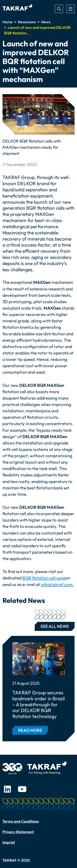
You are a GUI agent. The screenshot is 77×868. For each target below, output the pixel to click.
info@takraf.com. (57, 584)
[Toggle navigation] (70, 9)
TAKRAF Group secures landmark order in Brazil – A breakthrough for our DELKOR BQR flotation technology (38, 704)
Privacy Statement (18, 832)
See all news (52, 625)
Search (59, 9)
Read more (30, 730)
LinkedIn (7, 789)
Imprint (9, 842)
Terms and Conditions (21, 821)
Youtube (22, 789)
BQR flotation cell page (44, 578)
